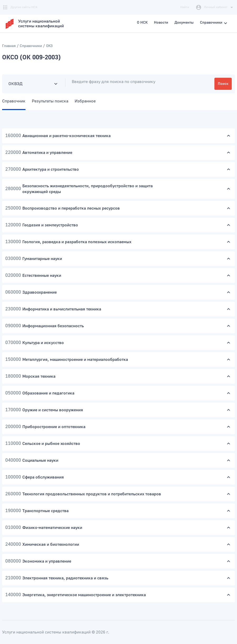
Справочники (31, 46)
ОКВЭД (16, 84)
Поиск (223, 84)
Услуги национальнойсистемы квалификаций (41, 24)
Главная (9, 46)
